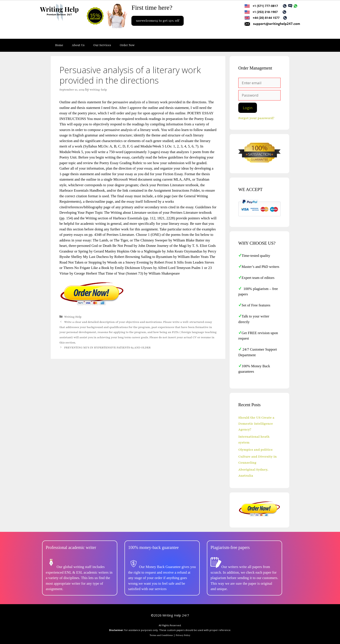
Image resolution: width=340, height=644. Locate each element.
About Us (78, 45)
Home (59, 45)
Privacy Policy (183, 635)
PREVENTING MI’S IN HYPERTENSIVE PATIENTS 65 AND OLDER (107, 348)
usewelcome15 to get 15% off (157, 21)
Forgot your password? (256, 118)
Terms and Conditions (161, 635)
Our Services (102, 45)
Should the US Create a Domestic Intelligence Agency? (256, 423)
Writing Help (73, 317)
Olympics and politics (255, 450)
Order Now (127, 45)
